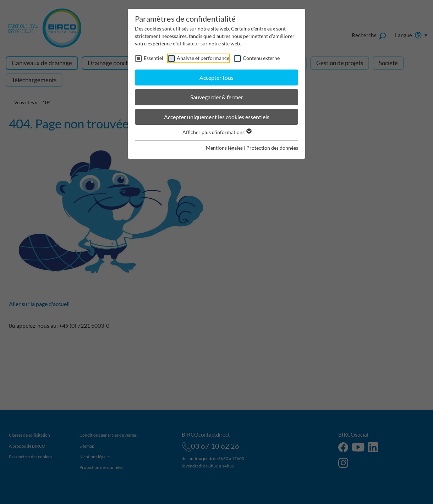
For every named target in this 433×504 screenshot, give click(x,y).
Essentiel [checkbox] (154, 58)
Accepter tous (217, 77)
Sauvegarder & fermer (217, 97)
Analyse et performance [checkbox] (203, 58)
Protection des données (272, 148)
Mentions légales (224, 148)
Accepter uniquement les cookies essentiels (217, 117)
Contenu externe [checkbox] (261, 58)
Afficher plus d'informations (217, 132)
